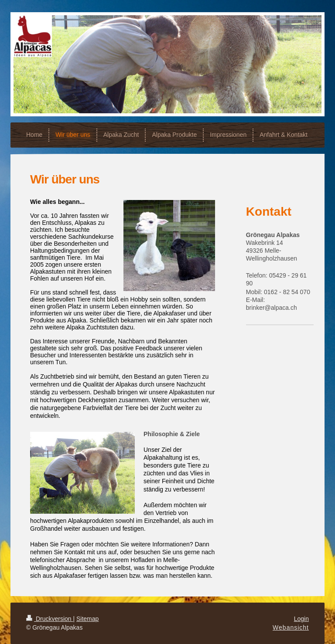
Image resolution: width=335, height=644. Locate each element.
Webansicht (291, 627)
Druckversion (50, 619)
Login (301, 619)
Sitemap (87, 619)
